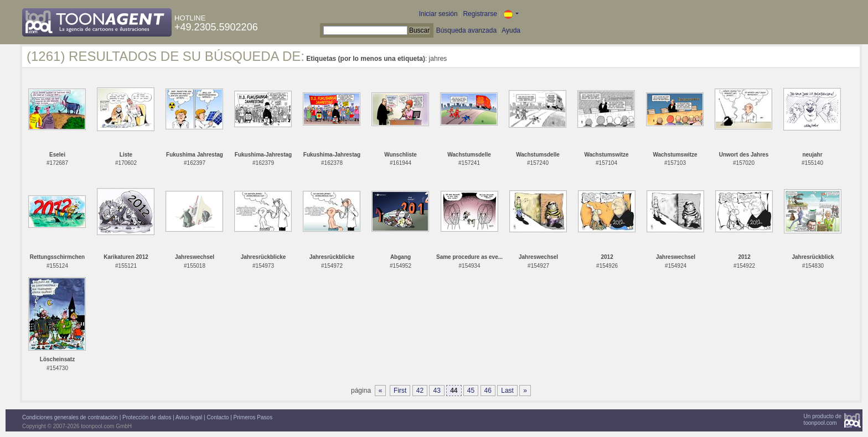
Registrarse (480, 14)
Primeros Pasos (253, 417)
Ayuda (511, 30)
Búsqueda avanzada (466, 30)
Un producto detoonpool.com (823, 420)
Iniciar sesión (438, 14)
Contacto (218, 417)
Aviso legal (189, 417)
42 (420, 391)
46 (488, 391)
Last (507, 391)
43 (436, 391)
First (400, 391)
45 (471, 391)
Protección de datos (147, 417)
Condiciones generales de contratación (70, 417)
